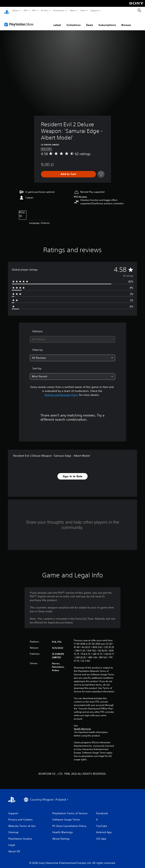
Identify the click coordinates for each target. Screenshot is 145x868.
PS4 (34, 10)
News (73, 10)
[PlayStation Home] (7, 11)
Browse (126, 21)
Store (83, 10)
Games (15, 10)
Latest (57, 21)
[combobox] (72, 336)
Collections (74, 21)
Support (94, 10)
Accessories (59, 10)
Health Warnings (82, 725)
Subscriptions (107, 21)
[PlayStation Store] (20, 21)
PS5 (25, 10)
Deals (90, 21)
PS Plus (45, 10)
